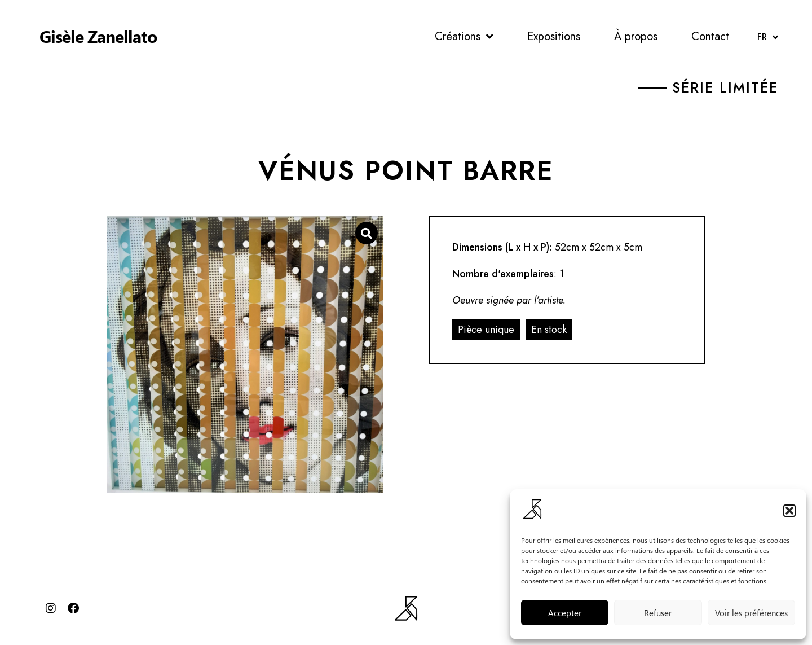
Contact (710, 36)
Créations (464, 37)
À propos (636, 36)
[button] (789, 511)
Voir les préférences (751, 613)
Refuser (658, 613)
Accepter (565, 613)
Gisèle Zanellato (98, 36)
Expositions (554, 36)
